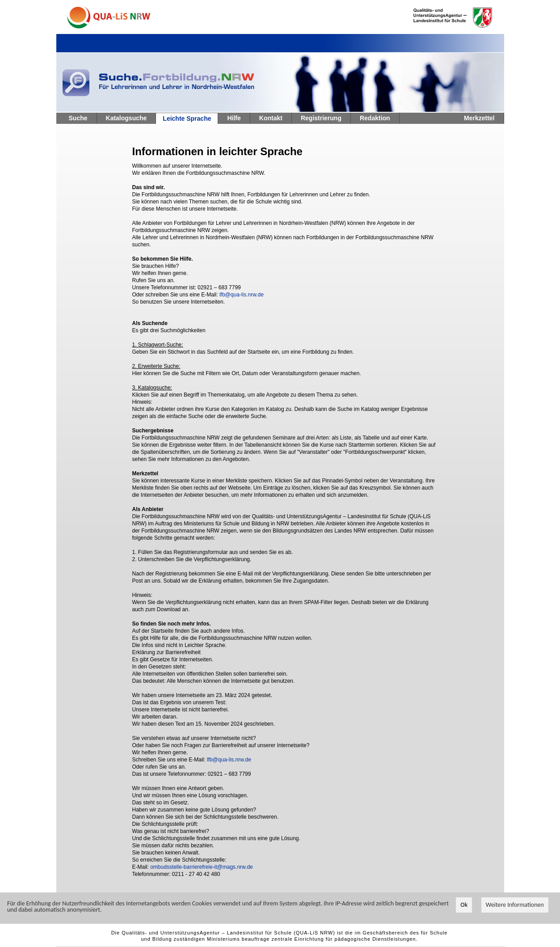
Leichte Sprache (187, 118)
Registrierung (321, 118)
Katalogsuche (126, 118)
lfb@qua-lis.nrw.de (242, 295)
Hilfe (234, 118)
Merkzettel (479, 118)
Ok (464, 905)
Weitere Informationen (515, 905)
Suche (78, 118)
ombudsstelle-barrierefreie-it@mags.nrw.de (202, 867)
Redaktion (375, 118)
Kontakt (271, 118)
